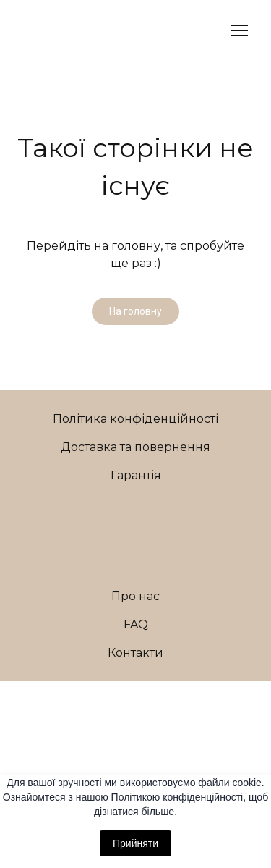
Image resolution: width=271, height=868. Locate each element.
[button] (135, 311)
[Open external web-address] (136, 701)
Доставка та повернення (135, 447)
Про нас (135, 596)
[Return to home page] (57, 30)
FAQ (136, 624)
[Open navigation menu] (239, 30)
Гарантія (136, 475)
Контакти (135, 653)
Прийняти (135, 843)
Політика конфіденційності (135, 419)
